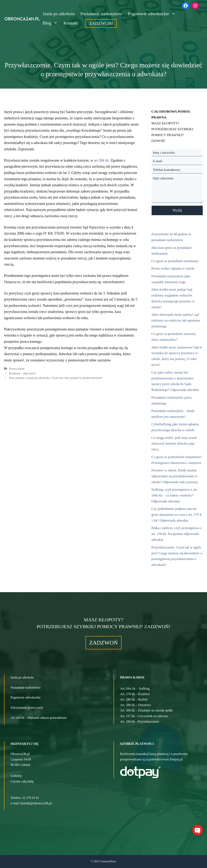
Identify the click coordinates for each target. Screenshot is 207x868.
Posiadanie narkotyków (101, 14)
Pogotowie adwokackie (153, 14)
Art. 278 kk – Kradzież (135, 694)
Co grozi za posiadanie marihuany (175, 261)
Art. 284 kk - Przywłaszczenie (140, 721)
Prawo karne (17, 369)
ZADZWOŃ (103, 643)
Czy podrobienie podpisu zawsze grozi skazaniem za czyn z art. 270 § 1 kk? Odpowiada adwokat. (176, 515)
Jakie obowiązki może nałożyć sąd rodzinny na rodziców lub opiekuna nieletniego (176, 320)
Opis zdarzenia (177, 189)
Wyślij (177, 210)
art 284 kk (101, 160)
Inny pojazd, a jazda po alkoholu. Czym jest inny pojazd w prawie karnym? (56, 378)
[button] (52, 781)
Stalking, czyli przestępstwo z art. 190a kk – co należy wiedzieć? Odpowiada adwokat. (175, 495)
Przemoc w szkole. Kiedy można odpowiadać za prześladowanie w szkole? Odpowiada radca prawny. (175, 476)
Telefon (15, 798)
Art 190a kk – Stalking (135, 689)
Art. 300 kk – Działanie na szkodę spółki (146, 710)
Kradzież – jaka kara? (22, 373)
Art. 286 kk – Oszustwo (135, 705)
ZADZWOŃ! (101, 23)
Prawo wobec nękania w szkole (173, 268)
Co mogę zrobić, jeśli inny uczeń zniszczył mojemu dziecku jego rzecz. (174, 444)
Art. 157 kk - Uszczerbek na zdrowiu (144, 716)
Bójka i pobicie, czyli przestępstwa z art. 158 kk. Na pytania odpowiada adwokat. (177, 534)
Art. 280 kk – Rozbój (134, 699)
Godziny (16, 776)
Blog (52, 23)
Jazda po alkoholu (59, 14)
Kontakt (71, 23)
